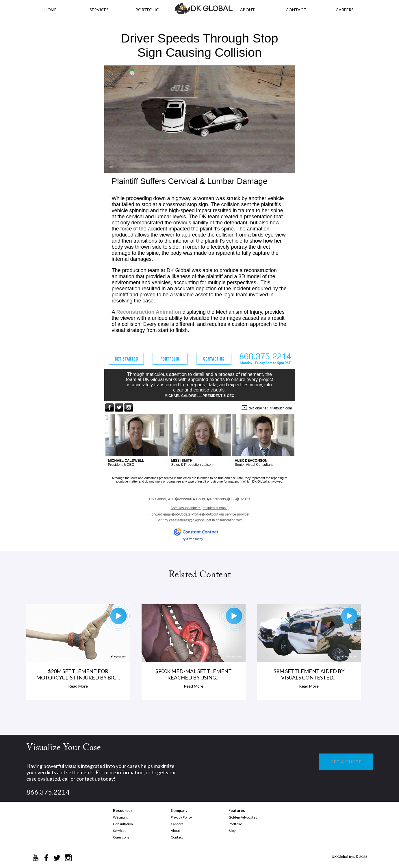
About (175, 831)
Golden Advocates (243, 817)
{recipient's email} (199, 508)
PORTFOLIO (147, 10)
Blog (232, 831)
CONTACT (296, 10)
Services (99, 10)
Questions (121, 837)
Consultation (123, 824)
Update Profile (190, 514)
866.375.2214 (48, 792)
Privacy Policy (181, 817)
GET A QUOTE (346, 762)
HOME (51, 10)
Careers (177, 824)
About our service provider (229, 514)
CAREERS (345, 10)
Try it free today (192, 539)
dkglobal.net (258, 408)
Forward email (160, 514)
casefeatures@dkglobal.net (190, 520)
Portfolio (235, 824)
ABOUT (247, 10)
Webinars (120, 817)
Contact (177, 837)
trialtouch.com (281, 408)
